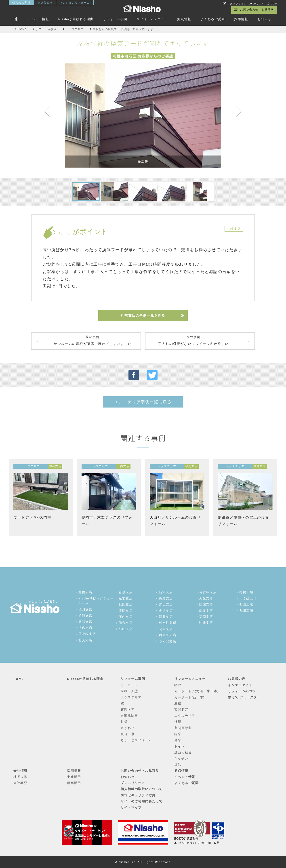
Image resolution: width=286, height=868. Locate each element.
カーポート (129, 685)
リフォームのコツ (242, 691)
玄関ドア (128, 710)
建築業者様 (45, 3)
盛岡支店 (126, 611)
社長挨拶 (20, 777)
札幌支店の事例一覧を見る (143, 316)
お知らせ (264, 19)
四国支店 (206, 605)
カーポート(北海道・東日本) (196, 691)
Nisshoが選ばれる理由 (76, 19)
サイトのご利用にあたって (142, 801)
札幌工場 (246, 592)
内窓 (178, 734)
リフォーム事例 (115, 19)
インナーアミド (240, 685)
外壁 (178, 722)
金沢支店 (166, 611)
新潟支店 (166, 592)
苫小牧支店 (87, 634)
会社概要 (20, 783)
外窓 (178, 740)
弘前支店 (126, 598)
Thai (274, 4)
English (259, 4)
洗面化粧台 (183, 752)
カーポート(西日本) (189, 697)
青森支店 (126, 592)
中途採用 (74, 777)
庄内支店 (126, 617)
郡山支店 (126, 629)
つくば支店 (168, 641)
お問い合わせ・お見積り (257, 9)
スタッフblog (236, 4)
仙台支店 (126, 623)
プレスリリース (133, 783)
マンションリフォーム (75, 3)
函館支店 (85, 616)
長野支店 (166, 598)
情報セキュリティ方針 (138, 795)
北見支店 (85, 640)
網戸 (178, 685)
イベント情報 (39, 19)
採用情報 (241, 19)
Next (237, 113)
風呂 (178, 765)
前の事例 (93, 341)
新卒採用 (74, 783)
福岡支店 (206, 617)
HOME (18, 679)
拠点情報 (184, 19)
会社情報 (20, 771)
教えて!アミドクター (244, 697)
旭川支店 (85, 609)
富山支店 (166, 605)
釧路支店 (85, 622)
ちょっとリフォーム (136, 740)
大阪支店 (206, 598)
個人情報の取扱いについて (142, 789)
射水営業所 (168, 623)
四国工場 (246, 605)
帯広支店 (85, 628)
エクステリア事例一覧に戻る (143, 402)
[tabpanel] (143, 116)
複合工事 (128, 734)
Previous (49, 113)
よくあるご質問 (213, 19)
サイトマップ (131, 807)
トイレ (180, 746)
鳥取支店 (206, 611)
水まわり (128, 728)
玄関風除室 (129, 716)
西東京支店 (168, 635)
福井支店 (166, 617)
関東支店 (166, 629)
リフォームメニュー (152, 19)
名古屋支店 (208, 592)
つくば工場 (248, 598)
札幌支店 (85, 592)
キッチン (181, 759)
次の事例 (193, 341)
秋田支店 (126, 605)
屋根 (178, 703)
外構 (124, 722)
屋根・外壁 (129, 691)
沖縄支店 (206, 623)
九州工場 (246, 611)
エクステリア (131, 697)
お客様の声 (237, 679)
